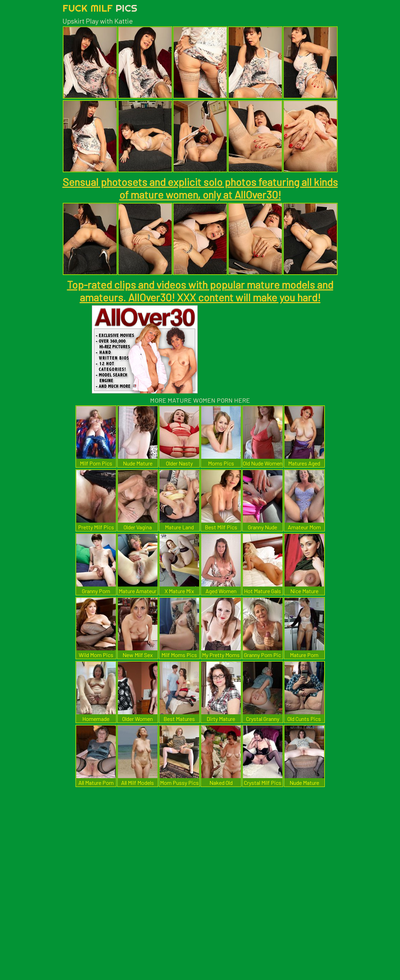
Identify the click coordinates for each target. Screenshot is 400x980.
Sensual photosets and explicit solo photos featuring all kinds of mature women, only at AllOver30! (200, 188)
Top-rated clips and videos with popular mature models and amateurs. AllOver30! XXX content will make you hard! (200, 291)
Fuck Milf (100, 8)
